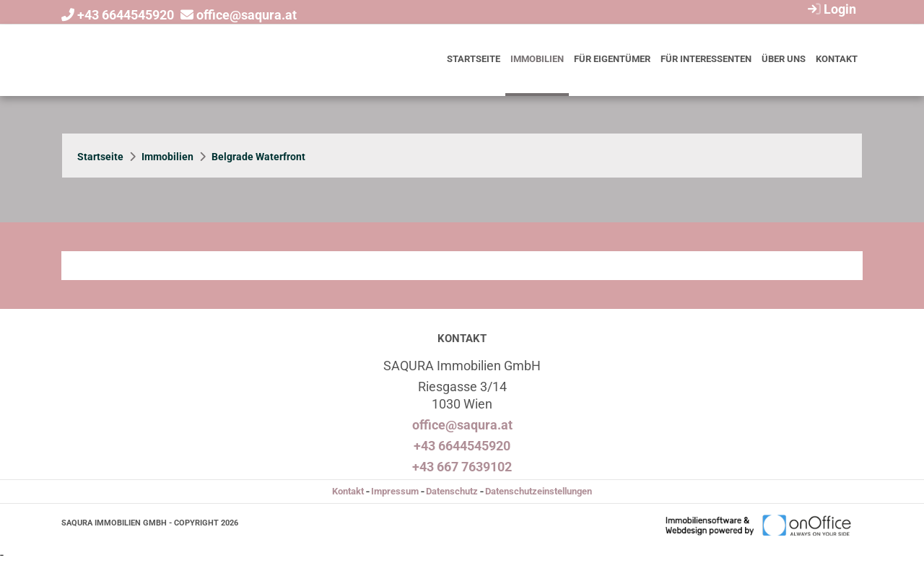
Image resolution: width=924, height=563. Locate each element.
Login (830, 9)
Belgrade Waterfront (258, 157)
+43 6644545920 (126, 15)
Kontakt (837, 59)
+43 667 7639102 (462, 467)
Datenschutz (452, 491)
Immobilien (537, 59)
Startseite (474, 59)
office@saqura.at (247, 15)
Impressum (395, 491)
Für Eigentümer (612, 59)
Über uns (784, 59)
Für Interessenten (706, 59)
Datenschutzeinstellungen (539, 491)
